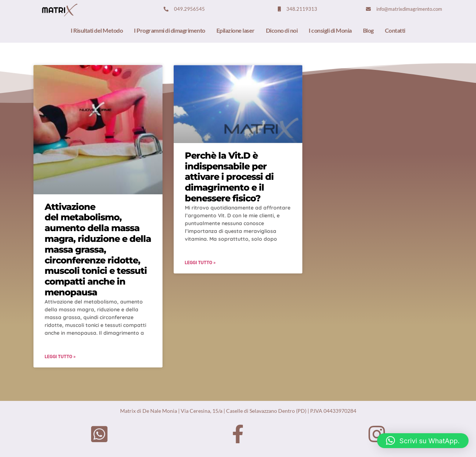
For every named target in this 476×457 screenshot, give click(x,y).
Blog (368, 30)
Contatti (395, 30)
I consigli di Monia (330, 30)
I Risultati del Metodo (97, 30)
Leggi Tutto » (60, 357)
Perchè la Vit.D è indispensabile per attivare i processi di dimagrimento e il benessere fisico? (229, 177)
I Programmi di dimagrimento (170, 30)
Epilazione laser (236, 30)
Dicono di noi (282, 30)
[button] (423, 441)
